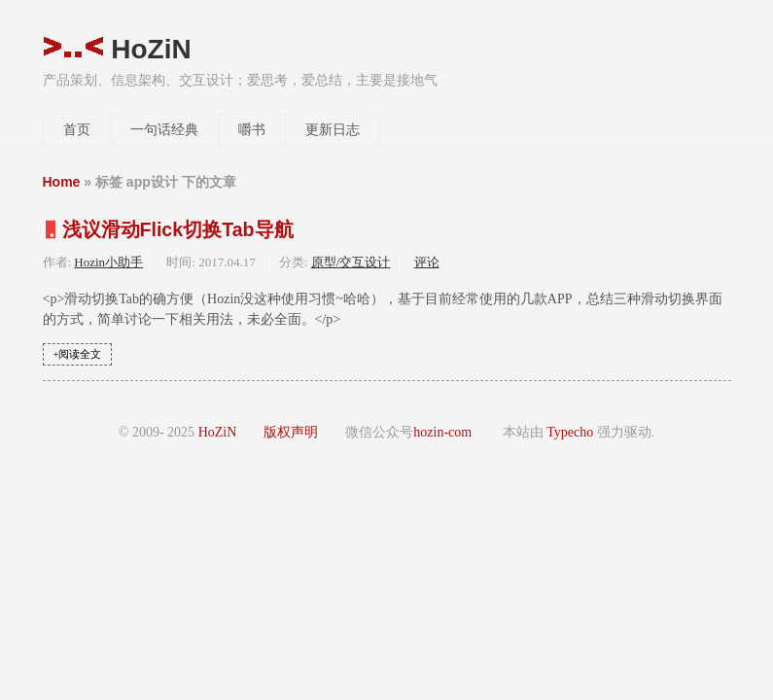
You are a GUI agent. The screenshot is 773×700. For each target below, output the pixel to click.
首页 (77, 130)
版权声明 (291, 432)
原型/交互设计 (351, 262)
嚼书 (252, 130)
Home (62, 182)
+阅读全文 (78, 354)
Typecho (570, 432)
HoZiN (117, 49)
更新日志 (333, 130)
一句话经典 (164, 130)
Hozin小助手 (108, 262)
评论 (427, 262)
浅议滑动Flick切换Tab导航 (178, 229)
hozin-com (442, 432)
